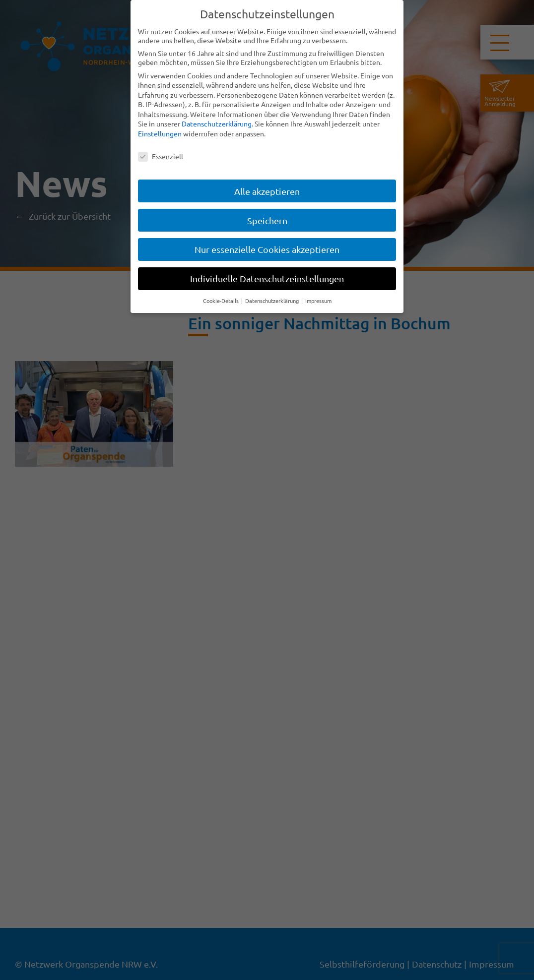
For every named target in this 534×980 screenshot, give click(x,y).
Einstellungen (160, 133)
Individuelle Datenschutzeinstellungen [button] (267, 278)
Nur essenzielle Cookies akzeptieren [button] (267, 249)
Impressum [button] (318, 300)
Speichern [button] (267, 219)
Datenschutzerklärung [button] (273, 300)
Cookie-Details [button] (222, 300)
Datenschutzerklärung (217, 123)
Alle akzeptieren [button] (267, 190)
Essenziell (161, 155)
